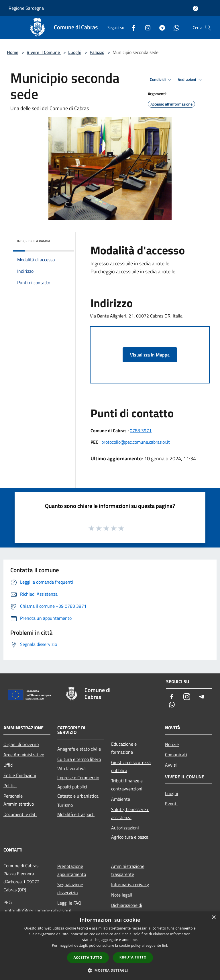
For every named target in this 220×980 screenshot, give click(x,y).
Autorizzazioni (125, 828)
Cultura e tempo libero (79, 759)
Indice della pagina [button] (34, 241)
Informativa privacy (130, 884)
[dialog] (110, 946)
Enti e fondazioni (20, 775)
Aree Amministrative (24, 755)
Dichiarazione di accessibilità (127, 909)
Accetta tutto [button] (88, 957)
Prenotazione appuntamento (72, 870)
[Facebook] (131, 27)
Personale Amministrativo (19, 800)
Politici (10, 786)
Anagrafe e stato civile (79, 749)
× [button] (214, 918)
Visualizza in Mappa (150, 355)
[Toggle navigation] (11, 27)
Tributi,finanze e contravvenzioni (127, 785)
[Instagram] (146, 27)
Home (13, 52)
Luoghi (75, 52)
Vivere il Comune (44, 52)
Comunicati (176, 755)
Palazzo (97, 52)
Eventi (171, 804)
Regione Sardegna (26, 8)
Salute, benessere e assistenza (130, 813)
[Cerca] (208, 28)
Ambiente (121, 799)
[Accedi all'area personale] (196, 8)
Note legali (122, 895)
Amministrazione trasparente (128, 870)
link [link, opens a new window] (165, 945)
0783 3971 (141, 430)
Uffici (8, 765)
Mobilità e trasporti (76, 814)
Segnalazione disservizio (70, 889)
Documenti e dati (20, 814)
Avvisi (171, 765)
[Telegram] (160, 27)
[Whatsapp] (174, 27)
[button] (110, 970)
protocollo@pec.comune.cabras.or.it (136, 442)
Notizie (172, 744)
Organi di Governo (21, 744)
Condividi (162, 80)
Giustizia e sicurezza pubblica (131, 766)
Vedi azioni (191, 80)
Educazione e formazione (124, 748)
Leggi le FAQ (69, 903)
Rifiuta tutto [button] (133, 957)
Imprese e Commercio (78, 778)
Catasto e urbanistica (78, 796)
